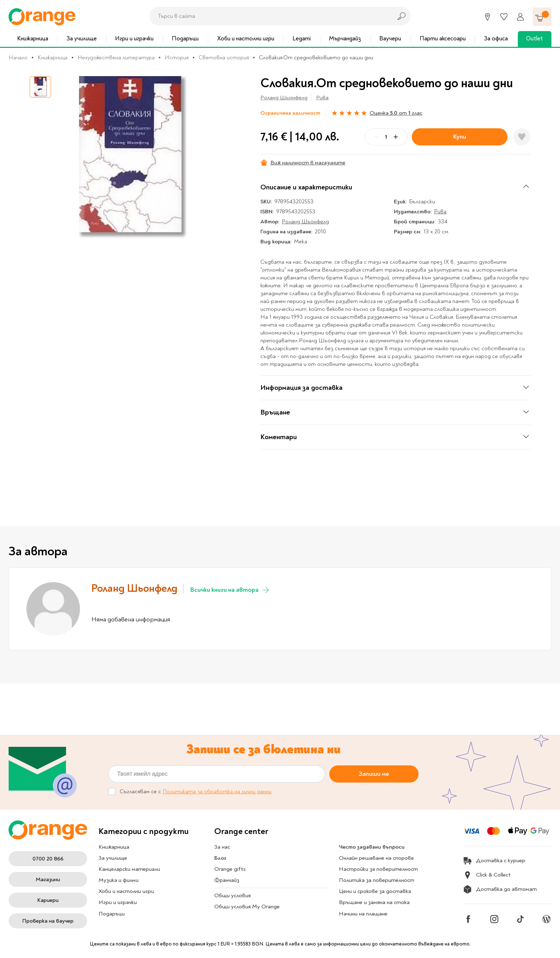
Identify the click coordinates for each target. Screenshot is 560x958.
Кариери (48, 900)
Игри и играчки (134, 38)
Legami (302, 38)
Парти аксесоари (443, 38)
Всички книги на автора (230, 590)
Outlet (534, 38)
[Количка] (542, 17)
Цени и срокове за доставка (375, 891)
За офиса (496, 38)
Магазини (48, 879)
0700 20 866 (48, 859)
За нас (222, 847)
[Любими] (504, 17)
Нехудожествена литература (116, 58)
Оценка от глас (396, 113)
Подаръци (185, 38)
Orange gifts (230, 869)
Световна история (224, 58)
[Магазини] (487, 17)
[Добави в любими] (522, 137)
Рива (322, 98)
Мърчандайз (345, 38)
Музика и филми (119, 880)
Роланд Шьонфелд (284, 98)
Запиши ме (374, 774)
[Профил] (520, 17)
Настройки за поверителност (378, 869)
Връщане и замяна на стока (374, 902)
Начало (18, 58)
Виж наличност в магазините (303, 163)
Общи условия (232, 895)
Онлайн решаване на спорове (376, 858)
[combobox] (269, 16)
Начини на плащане (363, 914)
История (177, 58)
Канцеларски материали (129, 869)
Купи (460, 137)
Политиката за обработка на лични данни (217, 792)
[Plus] (396, 137)
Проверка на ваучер (48, 921)
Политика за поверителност (377, 880)
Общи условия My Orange (247, 907)
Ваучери (390, 38)
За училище (82, 38)
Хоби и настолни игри (246, 38)
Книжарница (33, 38)
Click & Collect (487, 875)
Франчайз (227, 880)
